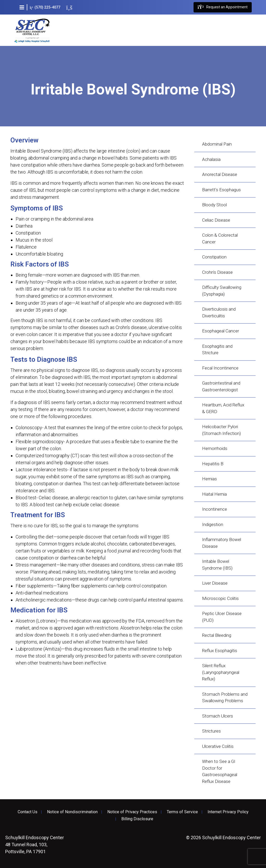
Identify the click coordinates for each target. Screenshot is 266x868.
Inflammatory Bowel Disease (222, 543)
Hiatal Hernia (214, 494)
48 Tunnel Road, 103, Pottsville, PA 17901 (35, 845)
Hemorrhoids (215, 448)
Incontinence (215, 509)
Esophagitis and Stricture (217, 350)
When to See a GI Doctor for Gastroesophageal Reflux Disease (220, 771)
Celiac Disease (216, 220)
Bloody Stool (214, 205)
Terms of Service (182, 812)
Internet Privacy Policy (228, 812)
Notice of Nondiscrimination (72, 812)
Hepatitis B (213, 464)
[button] (22, 7)
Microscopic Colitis (220, 598)
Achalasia (211, 159)
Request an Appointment (223, 7)
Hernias (210, 479)
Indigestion (213, 524)
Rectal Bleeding (217, 635)
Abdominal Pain (217, 144)
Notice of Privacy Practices (132, 812)
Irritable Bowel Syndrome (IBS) (217, 565)
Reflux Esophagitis (220, 651)
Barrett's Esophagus (221, 190)
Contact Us (28, 812)
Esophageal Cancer (221, 331)
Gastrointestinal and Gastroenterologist (221, 386)
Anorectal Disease (220, 174)
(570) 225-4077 (45, 7)
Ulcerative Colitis (218, 746)
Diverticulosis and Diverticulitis (219, 312)
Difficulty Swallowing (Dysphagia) (222, 291)
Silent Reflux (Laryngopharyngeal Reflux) (221, 672)
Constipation (214, 257)
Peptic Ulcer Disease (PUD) (222, 617)
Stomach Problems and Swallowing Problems (225, 698)
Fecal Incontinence (220, 368)
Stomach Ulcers (218, 716)
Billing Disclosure (137, 819)
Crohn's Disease (217, 272)
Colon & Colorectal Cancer (220, 238)
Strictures (211, 731)
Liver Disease (215, 583)
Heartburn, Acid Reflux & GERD (223, 408)
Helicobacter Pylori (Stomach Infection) (221, 430)
